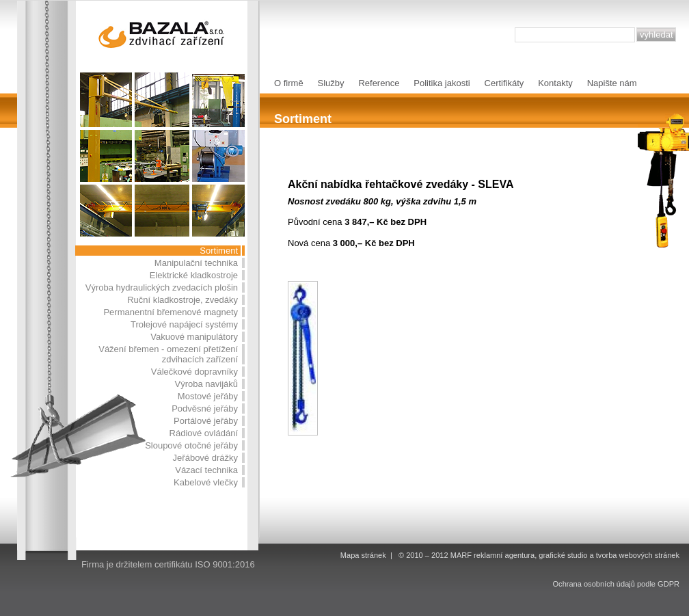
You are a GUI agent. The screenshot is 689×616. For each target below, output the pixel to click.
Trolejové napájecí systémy (184, 324)
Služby (331, 83)
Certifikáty (504, 83)
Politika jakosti (442, 83)
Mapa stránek (363, 555)
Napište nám (612, 83)
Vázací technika (206, 470)
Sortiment (219, 251)
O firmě (289, 83)
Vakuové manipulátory (194, 337)
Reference (379, 83)
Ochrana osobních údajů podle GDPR (616, 584)
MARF (461, 555)
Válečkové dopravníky (194, 372)
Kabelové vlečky (206, 482)
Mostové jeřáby (208, 396)
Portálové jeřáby (206, 421)
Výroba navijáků (207, 384)
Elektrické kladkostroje (194, 275)
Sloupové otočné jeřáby (191, 445)
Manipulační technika (196, 263)
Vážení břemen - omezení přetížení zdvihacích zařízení (168, 354)
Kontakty (555, 83)
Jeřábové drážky (205, 458)
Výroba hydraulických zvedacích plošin (162, 287)
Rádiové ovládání (204, 433)
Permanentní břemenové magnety (171, 312)
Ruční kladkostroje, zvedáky (183, 300)
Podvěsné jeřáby (205, 409)
